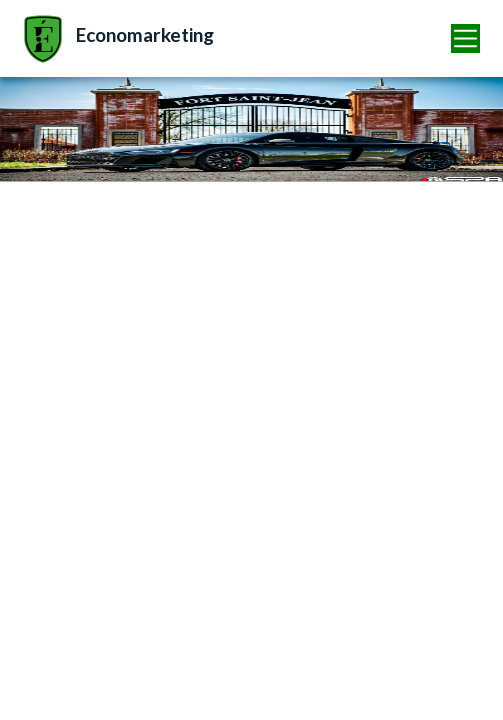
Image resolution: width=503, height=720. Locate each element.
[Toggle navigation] (466, 38)
